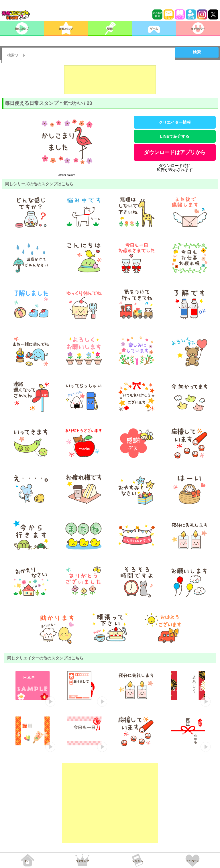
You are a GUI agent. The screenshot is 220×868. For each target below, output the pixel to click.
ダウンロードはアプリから (175, 152)
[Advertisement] (110, 80)
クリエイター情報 (175, 122)
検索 (197, 52)
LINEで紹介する (175, 136)
